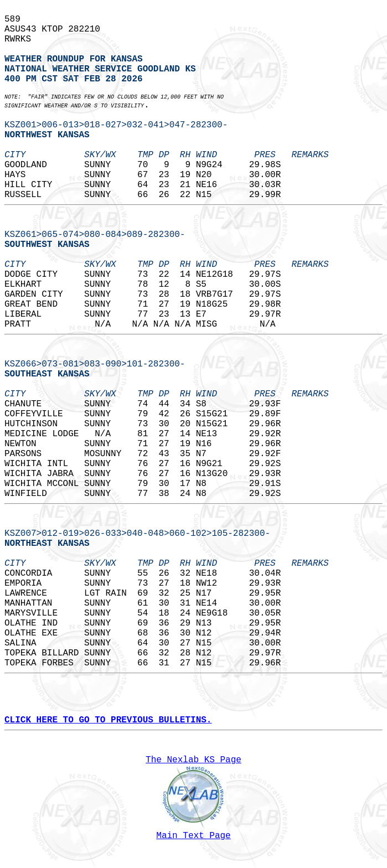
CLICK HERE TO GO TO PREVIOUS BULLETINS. (108, 720)
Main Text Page (193, 836)
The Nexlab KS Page (193, 760)
